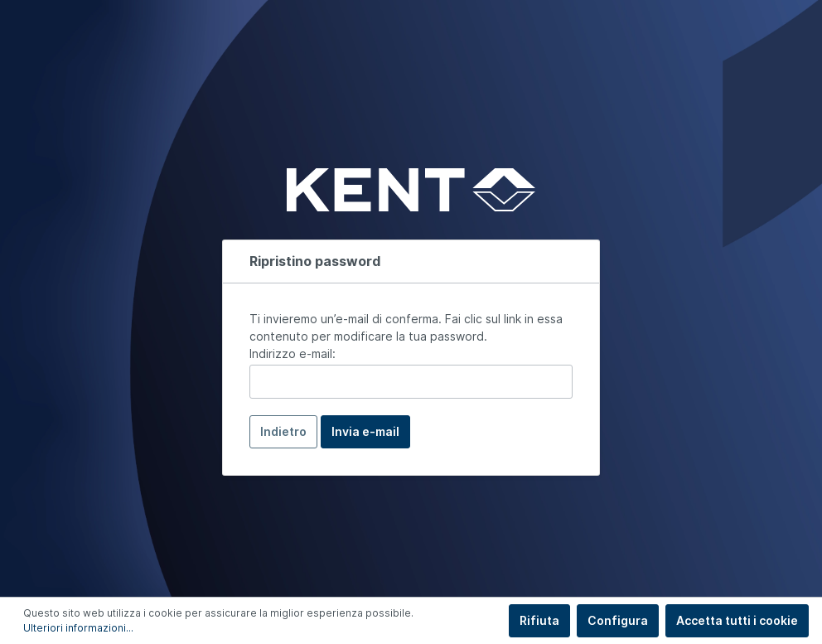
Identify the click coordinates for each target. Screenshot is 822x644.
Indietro (283, 431)
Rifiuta (539, 620)
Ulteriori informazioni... (78, 628)
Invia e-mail (365, 431)
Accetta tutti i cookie (737, 620)
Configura (618, 620)
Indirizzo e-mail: (293, 353)
